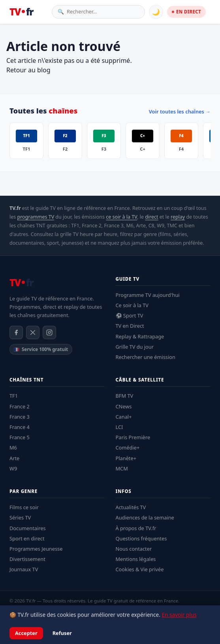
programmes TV (36, 217)
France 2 (20, 406)
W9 (13, 468)
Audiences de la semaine (145, 517)
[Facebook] (16, 332)
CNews (124, 406)
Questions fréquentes (141, 538)
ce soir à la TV (121, 217)
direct (151, 217)
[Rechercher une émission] (103, 12)
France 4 (20, 427)
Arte (14, 458)
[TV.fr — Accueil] (21, 12)
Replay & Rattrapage (140, 336)
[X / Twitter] (33, 332)
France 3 (20, 417)
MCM (122, 468)
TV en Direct (130, 326)
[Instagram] (49, 332)
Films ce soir (24, 507)
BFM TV (125, 396)
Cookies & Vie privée (140, 569)
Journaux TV (24, 569)
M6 (13, 448)
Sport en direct (27, 538)
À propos (102, 611)
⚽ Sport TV (130, 315)
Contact (128, 611)
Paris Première (133, 437)
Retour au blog (28, 70)
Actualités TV (131, 507)
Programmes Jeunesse (36, 549)
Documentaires (28, 528)
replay (178, 217)
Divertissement (27, 559)
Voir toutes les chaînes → (180, 111)
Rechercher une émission (146, 357)
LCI (119, 427)
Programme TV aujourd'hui (148, 295)
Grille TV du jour (135, 347)
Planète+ (126, 458)
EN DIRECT (186, 12)
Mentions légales (136, 559)
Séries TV (20, 517)
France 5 (20, 437)
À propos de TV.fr (136, 528)
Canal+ (124, 417)
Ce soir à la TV (132, 305)
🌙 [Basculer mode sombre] (156, 12)
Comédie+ (128, 448)
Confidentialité (69, 611)
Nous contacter (134, 549)
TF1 (14, 396)
